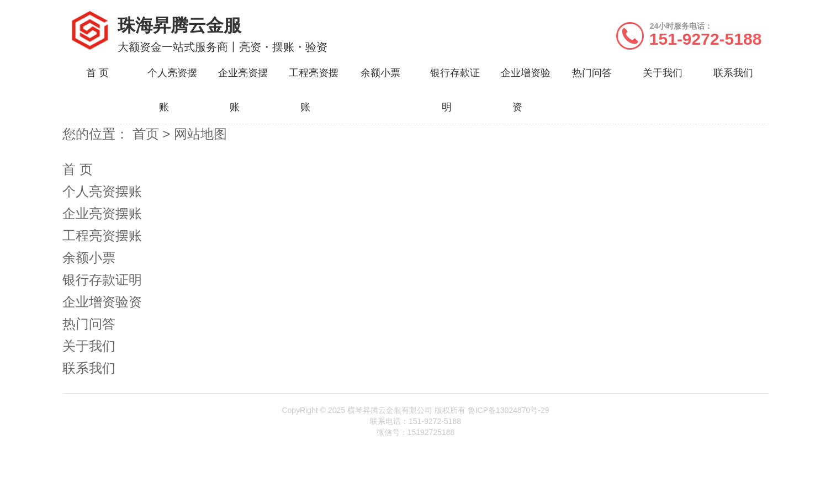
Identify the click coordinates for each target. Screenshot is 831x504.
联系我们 (733, 73)
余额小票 (380, 73)
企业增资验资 (102, 302)
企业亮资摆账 (102, 213)
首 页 (97, 73)
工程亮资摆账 (102, 235)
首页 (148, 134)
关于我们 (663, 73)
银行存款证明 (102, 280)
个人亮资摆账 (102, 191)
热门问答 (592, 73)
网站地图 (200, 134)
